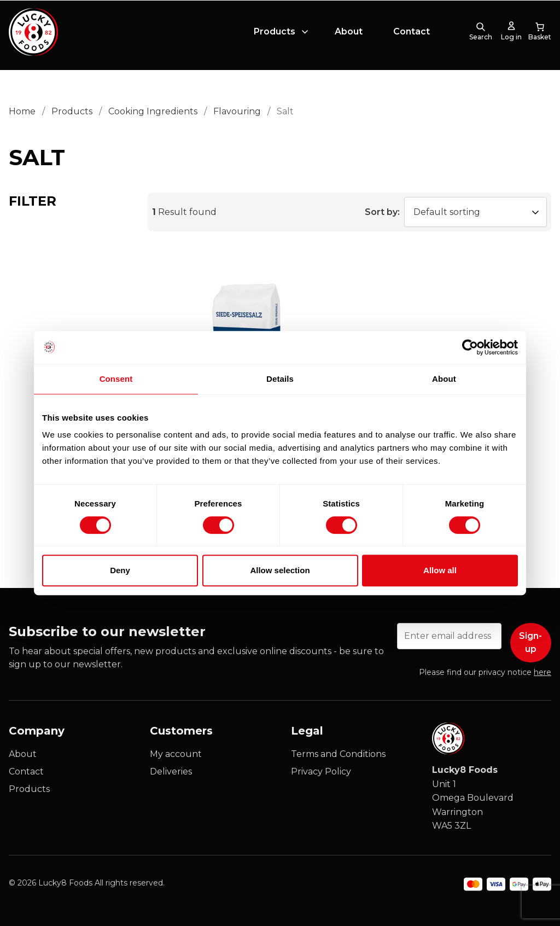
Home (22, 111)
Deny (120, 570)
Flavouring (237, 111)
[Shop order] (476, 212)
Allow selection (280, 570)
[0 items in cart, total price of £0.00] (540, 35)
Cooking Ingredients (153, 111)
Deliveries (171, 771)
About (349, 35)
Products (275, 35)
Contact (412, 35)
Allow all (440, 570)
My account (176, 754)
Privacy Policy (321, 771)
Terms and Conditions (338, 754)
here (542, 672)
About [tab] (444, 379)
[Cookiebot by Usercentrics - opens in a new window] (470, 347)
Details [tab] (280, 379)
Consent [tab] (116, 379)
